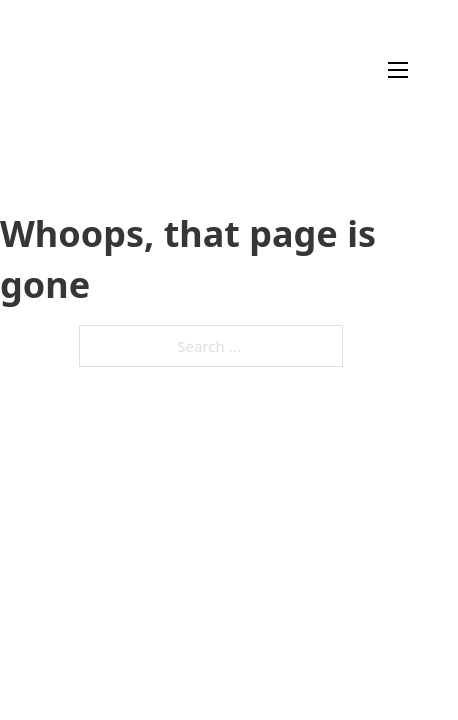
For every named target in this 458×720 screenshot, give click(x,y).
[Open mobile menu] (398, 70)
